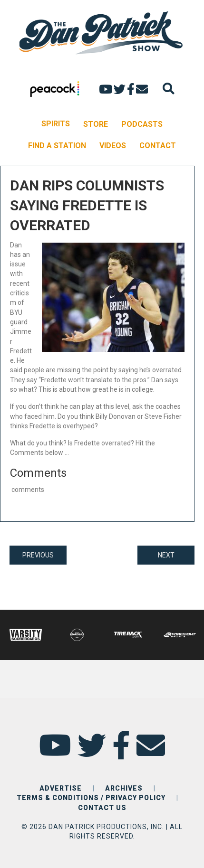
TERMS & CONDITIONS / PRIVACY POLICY (91, 798)
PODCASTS (142, 124)
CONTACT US (102, 808)
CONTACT (158, 146)
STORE (96, 124)
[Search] (169, 89)
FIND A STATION (57, 146)
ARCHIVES (124, 788)
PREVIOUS (38, 555)
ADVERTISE (61, 788)
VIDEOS (113, 146)
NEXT (166, 555)
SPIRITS (56, 124)
